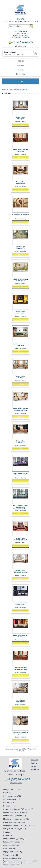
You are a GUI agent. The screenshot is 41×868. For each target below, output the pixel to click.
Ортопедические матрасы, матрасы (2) (19, 826)
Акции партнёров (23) (12, 858)
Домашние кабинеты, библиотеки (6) (18, 809)
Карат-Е (5, 90)
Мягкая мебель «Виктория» (21, 118)
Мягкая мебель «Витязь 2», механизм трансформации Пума (21, 507)
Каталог (20, 65)
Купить (20, 125)
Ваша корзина (9, 52)
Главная (20, 61)
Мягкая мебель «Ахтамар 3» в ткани (20, 539)
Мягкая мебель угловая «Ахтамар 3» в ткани (21, 409)
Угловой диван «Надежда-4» (21, 701)
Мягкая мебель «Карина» (20, 214)
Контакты (21, 74)
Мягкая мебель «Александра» (21, 312)
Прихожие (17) (9, 806)
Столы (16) (8, 793)
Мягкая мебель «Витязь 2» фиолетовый (21, 474)
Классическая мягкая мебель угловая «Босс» (20, 668)
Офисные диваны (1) (12, 845)
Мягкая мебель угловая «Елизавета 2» (21, 280)
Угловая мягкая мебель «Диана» (20, 733)
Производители (15, 90)
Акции (20, 70)
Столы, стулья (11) (11, 855)
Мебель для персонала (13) (15, 816)
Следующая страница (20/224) (17, 749)
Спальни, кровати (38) (12, 796)
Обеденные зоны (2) (12, 790)
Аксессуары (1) (9, 848)
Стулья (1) (7, 835)
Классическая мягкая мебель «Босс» (20, 604)
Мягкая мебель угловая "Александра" (21, 345)
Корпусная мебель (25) (13, 852)
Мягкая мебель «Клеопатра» (21, 183)
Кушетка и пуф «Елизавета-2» (20, 248)
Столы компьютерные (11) (14, 822)
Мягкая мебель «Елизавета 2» (21, 442)
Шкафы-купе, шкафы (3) (13, 842)
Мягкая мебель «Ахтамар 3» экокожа (20, 571)
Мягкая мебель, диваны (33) (15, 839)
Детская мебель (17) (12, 799)
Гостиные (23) (9, 803)
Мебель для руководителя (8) (15, 812)
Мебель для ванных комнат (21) (16, 819)
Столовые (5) (9, 832)
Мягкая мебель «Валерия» (21, 377)
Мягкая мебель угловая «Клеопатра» (21, 150)
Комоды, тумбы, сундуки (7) (14, 829)
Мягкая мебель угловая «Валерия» (21, 636)
